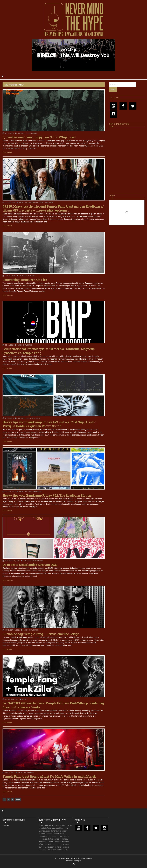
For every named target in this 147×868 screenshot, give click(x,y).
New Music (49, 203)
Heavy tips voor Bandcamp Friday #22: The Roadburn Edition (47, 495)
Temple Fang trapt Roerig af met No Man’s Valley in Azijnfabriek (49, 777)
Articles (21, 133)
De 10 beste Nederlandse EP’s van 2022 (30, 565)
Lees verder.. (8, 152)
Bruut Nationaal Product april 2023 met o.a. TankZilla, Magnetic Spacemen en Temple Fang (48, 351)
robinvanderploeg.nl (73, 861)
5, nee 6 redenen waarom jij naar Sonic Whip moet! (39, 137)
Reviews (31, 276)
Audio (30, 203)
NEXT (18, 800)
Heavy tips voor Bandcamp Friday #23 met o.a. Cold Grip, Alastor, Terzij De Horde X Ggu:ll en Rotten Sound (49, 424)
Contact (6, 826)
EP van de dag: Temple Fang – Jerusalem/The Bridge (41, 634)
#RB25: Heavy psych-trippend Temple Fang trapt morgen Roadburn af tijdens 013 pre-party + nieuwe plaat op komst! (53, 208)
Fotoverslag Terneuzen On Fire (25, 280)
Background (31, 133)
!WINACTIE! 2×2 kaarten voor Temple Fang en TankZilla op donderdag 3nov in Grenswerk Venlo (53, 705)
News (25, 699)
